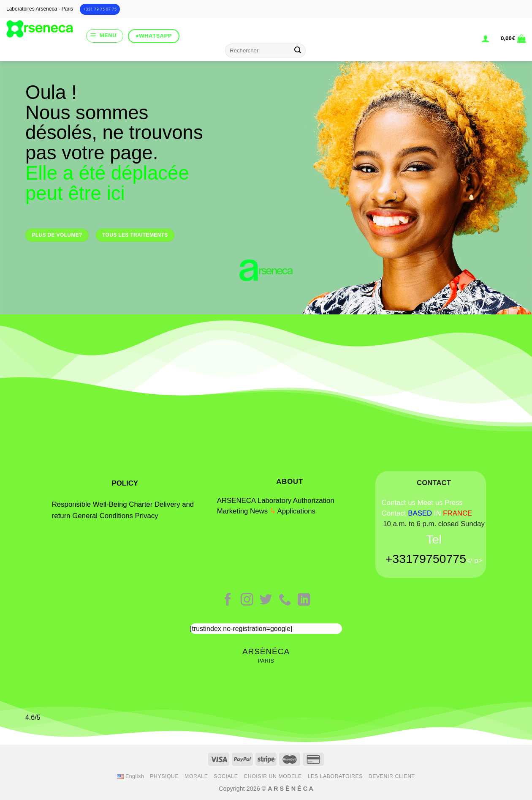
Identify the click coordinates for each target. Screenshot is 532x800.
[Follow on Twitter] (266, 600)
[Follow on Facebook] (228, 600)
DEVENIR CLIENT (392, 776)
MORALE (196, 776)
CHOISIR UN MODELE (273, 776)
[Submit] (298, 51)
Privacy (147, 516)
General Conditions (103, 516)
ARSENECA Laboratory (254, 501)
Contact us (399, 503)
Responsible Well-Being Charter (102, 504)
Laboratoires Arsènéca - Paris (40, 9)
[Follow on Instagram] (247, 600)
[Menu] (105, 36)
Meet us (430, 503)
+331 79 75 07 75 (100, 9)
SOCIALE (226, 776)
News (259, 511)
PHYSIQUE (164, 776)
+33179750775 (426, 559)
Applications (297, 511)
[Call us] (285, 600)
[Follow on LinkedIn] (304, 600)
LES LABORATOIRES (335, 776)
